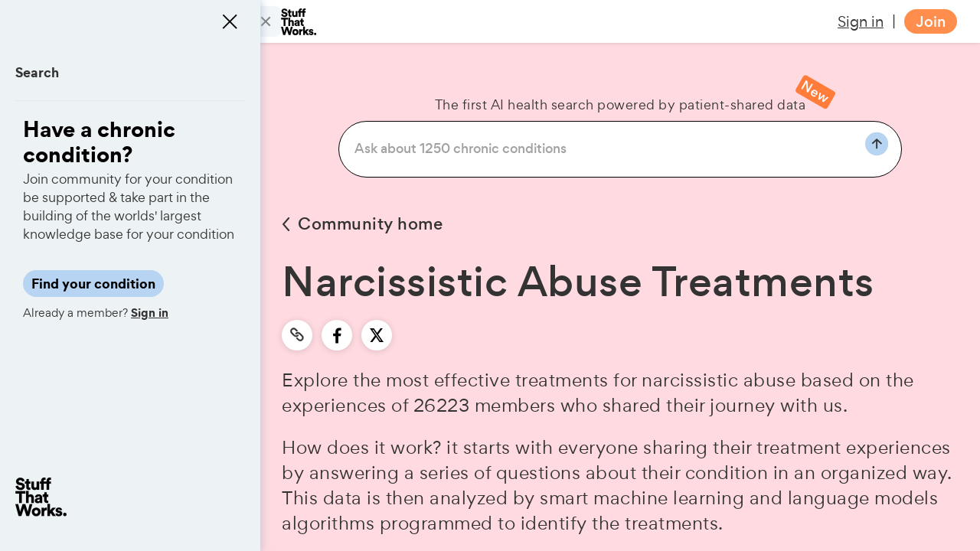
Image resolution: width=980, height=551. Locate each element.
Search (37, 72)
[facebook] (337, 335)
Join (931, 22)
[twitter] (377, 335)
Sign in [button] (861, 21)
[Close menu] (230, 21)
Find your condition (93, 284)
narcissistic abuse (719, 380)
